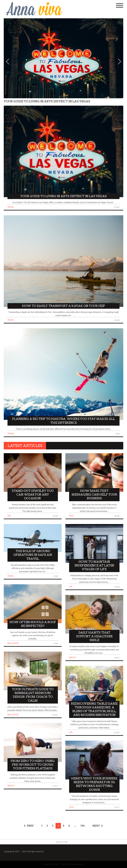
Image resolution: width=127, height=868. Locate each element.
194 (83, 826)
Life (9, 516)
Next (96, 826)
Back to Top (62, 842)
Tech (71, 516)
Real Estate (13, 643)
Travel (11, 207)
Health (11, 786)
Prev (30, 826)
